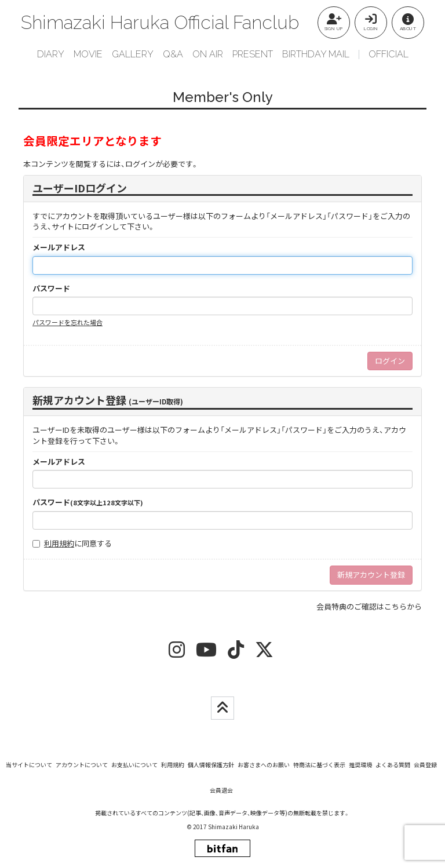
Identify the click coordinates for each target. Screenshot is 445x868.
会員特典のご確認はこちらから (369, 606)
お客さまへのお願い (264, 765)
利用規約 (59, 543)
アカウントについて (82, 765)
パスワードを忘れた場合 (68, 322)
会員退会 (221, 790)
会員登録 (425, 765)
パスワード (51, 289)
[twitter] (264, 653)
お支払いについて (134, 765)
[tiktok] (236, 653)
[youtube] (206, 653)
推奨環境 (360, 765)
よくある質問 (393, 765)
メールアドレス (59, 247)
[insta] (177, 653)
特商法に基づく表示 (319, 765)
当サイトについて (29, 765)
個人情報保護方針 (211, 765)
